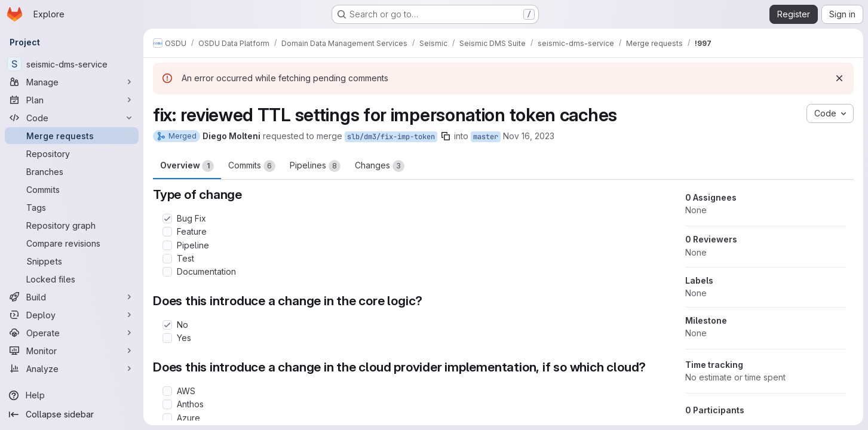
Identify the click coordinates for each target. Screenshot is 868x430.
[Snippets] (72, 261)
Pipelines (315, 166)
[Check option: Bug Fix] (167, 219)
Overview (187, 166)
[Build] (72, 297)
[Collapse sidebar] (72, 414)
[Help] (72, 395)
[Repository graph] (72, 225)
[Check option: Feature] (167, 232)
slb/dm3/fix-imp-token (391, 137)
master (486, 137)
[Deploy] (72, 315)
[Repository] (72, 153)
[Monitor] (72, 351)
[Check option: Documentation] (167, 272)
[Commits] (72, 189)
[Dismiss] (839, 78)
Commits (252, 166)
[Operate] (72, 333)
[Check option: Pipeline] (167, 245)
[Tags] (72, 207)
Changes (380, 166)
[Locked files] (72, 279)
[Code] (72, 118)
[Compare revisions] (72, 243)
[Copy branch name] (446, 136)
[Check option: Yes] (167, 338)
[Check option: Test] (167, 259)
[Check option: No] (167, 325)
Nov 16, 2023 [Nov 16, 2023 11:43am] (529, 136)
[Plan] (72, 100)
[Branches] (72, 171)
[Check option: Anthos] (167, 404)
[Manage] (72, 82)
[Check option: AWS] (167, 391)
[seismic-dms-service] (72, 64)
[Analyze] (72, 368)
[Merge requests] (72, 136)
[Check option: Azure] (167, 418)
